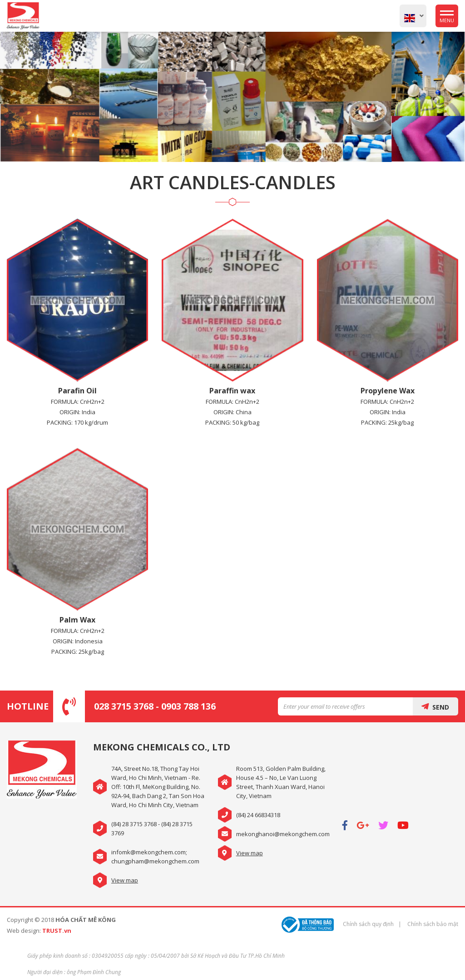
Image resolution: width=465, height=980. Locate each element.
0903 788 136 (188, 706)
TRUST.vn (57, 931)
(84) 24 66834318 (258, 815)
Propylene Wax (388, 391)
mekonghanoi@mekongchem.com (283, 834)
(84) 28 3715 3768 (134, 824)
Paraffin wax (232, 391)
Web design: (24, 931)
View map (125, 880)
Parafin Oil (77, 391)
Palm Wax (77, 620)
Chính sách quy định (368, 924)
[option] (232, 97)
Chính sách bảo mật (433, 924)
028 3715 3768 (124, 706)
